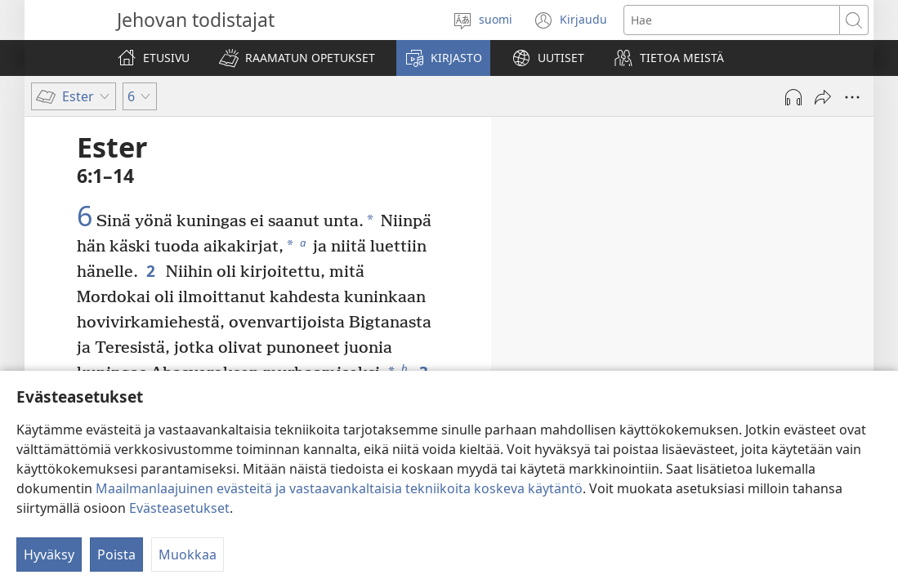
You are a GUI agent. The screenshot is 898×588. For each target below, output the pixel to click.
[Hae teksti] (732, 20)
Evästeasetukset (179, 508)
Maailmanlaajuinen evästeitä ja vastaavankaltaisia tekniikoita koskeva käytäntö (339, 488)
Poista (116, 555)
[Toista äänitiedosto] (793, 97)
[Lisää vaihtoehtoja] (852, 97)
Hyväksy (49, 555)
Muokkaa (188, 555)
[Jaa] (823, 97)
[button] (297, 58)
